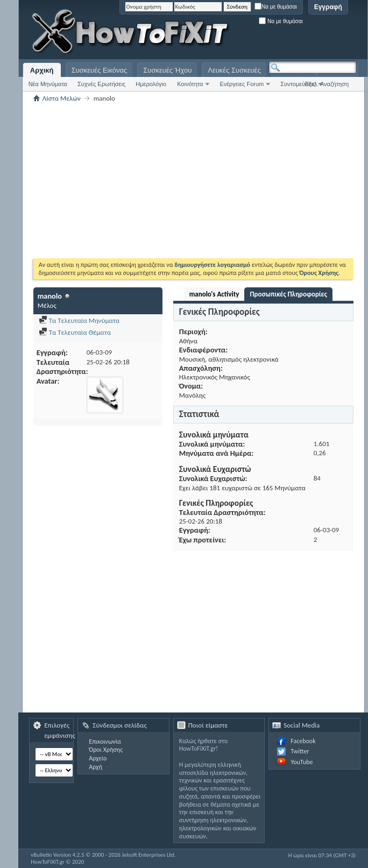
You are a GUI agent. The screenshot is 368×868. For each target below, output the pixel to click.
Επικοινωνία (105, 742)
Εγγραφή (328, 7)
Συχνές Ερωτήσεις (101, 84)
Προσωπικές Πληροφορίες (288, 294)
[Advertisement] (222, 32)
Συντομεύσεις (298, 84)
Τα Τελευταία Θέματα (75, 332)
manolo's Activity (214, 294)
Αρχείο (98, 758)
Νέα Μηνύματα (48, 84)
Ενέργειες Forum (242, 84)
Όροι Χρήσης (106, 750)
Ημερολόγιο (151, 84)
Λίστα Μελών (62, 98)
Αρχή (95, 767)
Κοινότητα (190, 84)
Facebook (303, 741)
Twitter (300, 751)
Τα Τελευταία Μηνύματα (79, 320)
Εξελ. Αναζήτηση (327, 84)
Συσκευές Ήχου (167, 70)
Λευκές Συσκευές (234, 70)
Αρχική (42, 70)
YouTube (302, 762)
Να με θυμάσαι (276, 7)
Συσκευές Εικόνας (100, 70)
